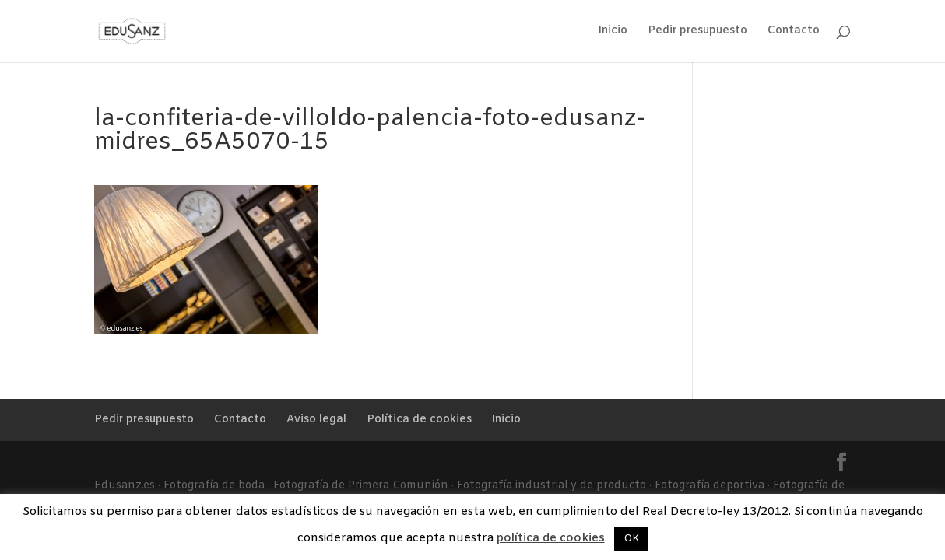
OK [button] (631, 539)
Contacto (794, 32)
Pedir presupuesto (697, 32)
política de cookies (551, 538)
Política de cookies (419, 420)
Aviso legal (316, 420)
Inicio (613, 32)
